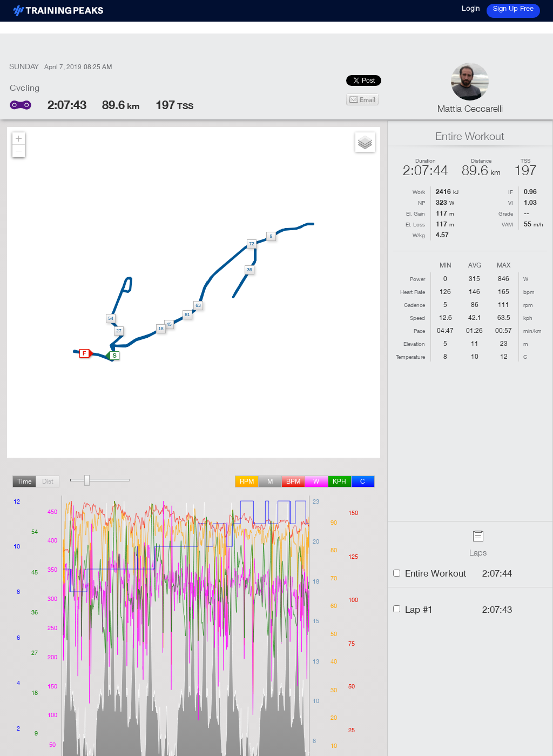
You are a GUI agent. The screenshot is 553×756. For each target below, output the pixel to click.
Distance (481, 160)
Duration (426, 160)
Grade (506, 213)
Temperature (410, 357)
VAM (507, 224)
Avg (475, 266)
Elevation (414, 344)
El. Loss (415, 224)
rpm (247, 481)
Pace (419, 331)
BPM (293, 481)
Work (419, 192)
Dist (48, 481)
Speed (417, 318)
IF (511, 192)
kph (339, 481)
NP (422, 203)
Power (417, 279)
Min (446, 266)
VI (511, 203)
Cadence (414, 305)
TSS (525, 160)
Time (24, 481)
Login (471, 8)
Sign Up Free (513, 8)
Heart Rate (413, 292)
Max (504, 266)
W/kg (419, 235)
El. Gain (416, 213)
